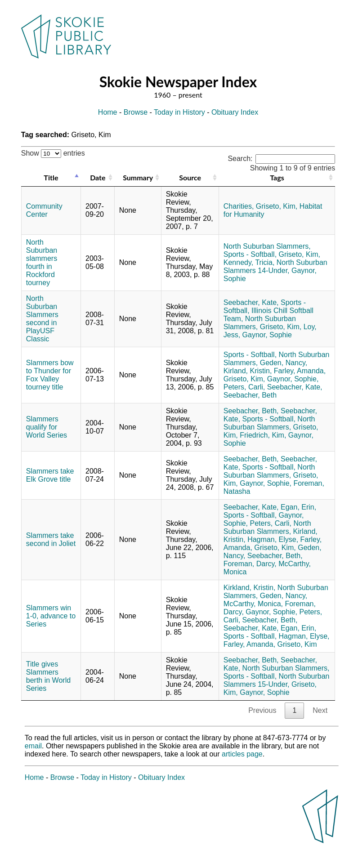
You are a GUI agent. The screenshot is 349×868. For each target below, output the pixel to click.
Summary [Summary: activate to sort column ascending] (138, 177)
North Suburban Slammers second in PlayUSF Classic (42, 319)
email (33, 746)
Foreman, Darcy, (250, 564)
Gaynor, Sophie (267, 335)
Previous (262, 710)
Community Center (44, 210)
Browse (136, 112)
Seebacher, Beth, (251, 411)
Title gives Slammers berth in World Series (48, 676)
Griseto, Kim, (277, 206)
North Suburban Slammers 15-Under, (277, 680)
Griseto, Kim (297, 644)
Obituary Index (235, 112)
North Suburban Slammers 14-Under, (275, 266)
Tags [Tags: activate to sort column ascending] (277, 177)
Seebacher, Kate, (251, 302)
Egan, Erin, (298, 507)
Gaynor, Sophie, (293, 379)
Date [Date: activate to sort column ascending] (98, 177)
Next (320, 710)
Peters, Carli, (244, 387)
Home (108, 112)
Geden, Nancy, (284, 363)
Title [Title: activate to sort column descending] (51, 177)
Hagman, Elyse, (273, 539)
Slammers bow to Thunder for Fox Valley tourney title (50, 375)
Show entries (53, 153)
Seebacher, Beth (250, 395)
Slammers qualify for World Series (47, 427)
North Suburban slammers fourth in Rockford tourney (42, 262)
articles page (242, 754)
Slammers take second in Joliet (51, 539)
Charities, (239, 206)
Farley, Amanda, (300, 371)
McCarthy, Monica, (253, 604)
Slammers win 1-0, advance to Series (51, 616)
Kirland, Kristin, (248, 371)
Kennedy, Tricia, (249, 262)
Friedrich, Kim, (263, 435)
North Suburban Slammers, (267, 246)
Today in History (179, 112)
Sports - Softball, (250, 254)
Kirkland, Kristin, (250, 588)
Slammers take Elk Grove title (50, 475)
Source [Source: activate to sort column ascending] (190, 177)
